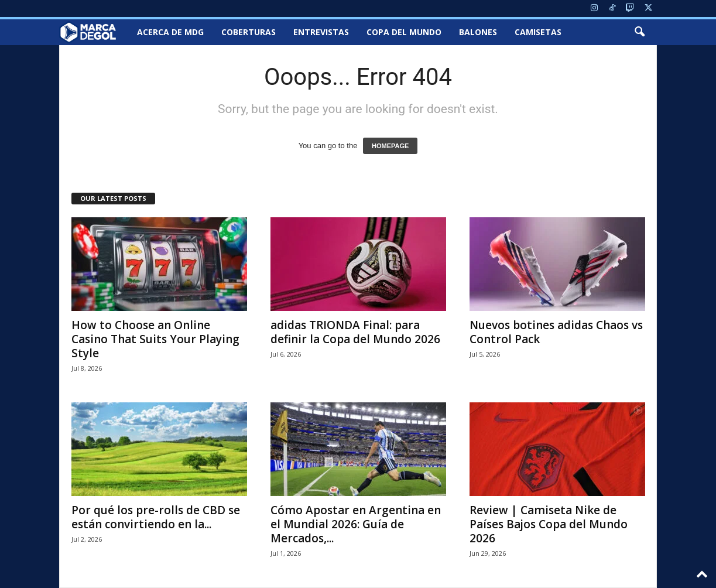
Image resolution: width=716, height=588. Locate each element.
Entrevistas (321, 32)
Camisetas (538, 32)
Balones (478, 32)
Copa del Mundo (404, 32)
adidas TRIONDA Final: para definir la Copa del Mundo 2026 (355, 332)
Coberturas (249, 32)
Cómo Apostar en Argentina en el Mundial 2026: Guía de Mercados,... (356, 524)
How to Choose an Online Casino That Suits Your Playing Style (155, 339)
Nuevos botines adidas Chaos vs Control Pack (556, 332)
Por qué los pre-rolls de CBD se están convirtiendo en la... (156, 517)
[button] (639, 32)
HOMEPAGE (390, 146)
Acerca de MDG (170, 32)
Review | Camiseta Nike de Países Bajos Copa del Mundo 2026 (549, 524)
